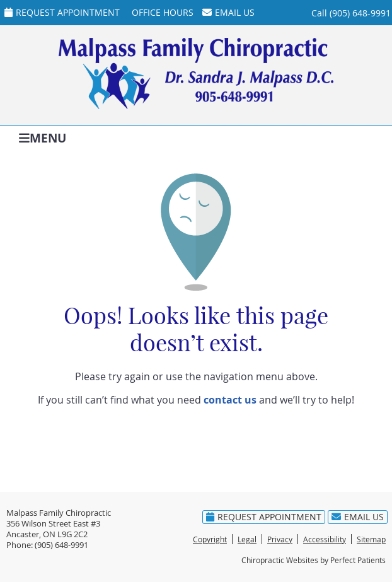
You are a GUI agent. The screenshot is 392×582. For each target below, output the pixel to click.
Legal (247, 539)
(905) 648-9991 (360, 13)
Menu (43, 137)
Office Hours (163, 12)
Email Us (228, 12)
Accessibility (325, 539)
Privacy (280, 539)
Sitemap (371, 539)
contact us (230, 400)
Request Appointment (62, 12)
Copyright (210, 539)
